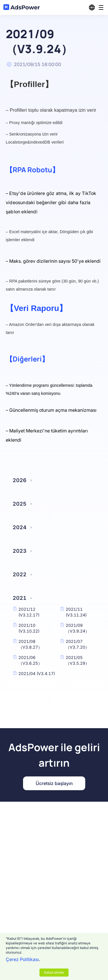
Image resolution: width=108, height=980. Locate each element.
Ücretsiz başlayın (54, 783)
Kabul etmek (54, 972)
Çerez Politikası (22, 959)
